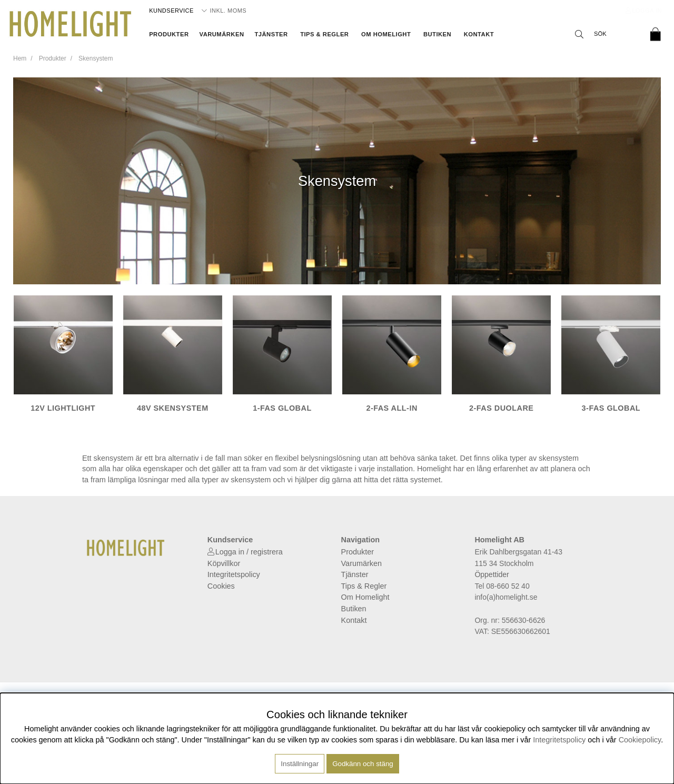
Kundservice (171, 11)
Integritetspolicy (234, 574)
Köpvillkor (224, 563)
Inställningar (300, 764)
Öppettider (492, 574)
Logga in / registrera (249, 552)
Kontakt (479, 34)
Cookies (221, 586)
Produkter (169, 34)
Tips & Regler (324, 34)
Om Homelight (386, 34)
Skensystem (96, 58)
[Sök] (606, 34)
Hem (20, 58)
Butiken (437, 34)
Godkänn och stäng (363, 764)
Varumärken (222, 34)
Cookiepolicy (640, 740)
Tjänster (271, 34)
